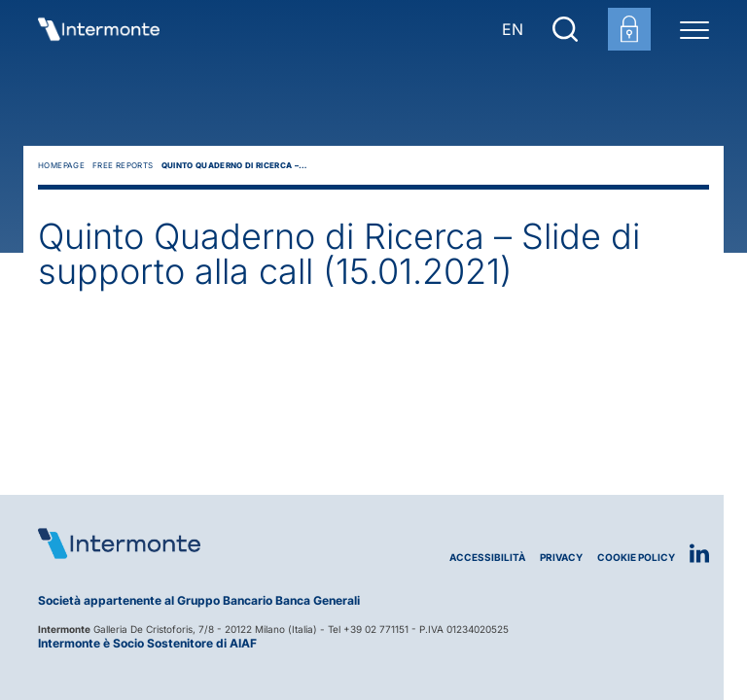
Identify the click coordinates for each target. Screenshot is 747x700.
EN (513, 29)
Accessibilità (487, 558)
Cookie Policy (636, 558)
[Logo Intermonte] (206, 543)
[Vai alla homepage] (99, 29)
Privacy (561, 558)
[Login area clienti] (629, 29)
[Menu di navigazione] (694, 29)
